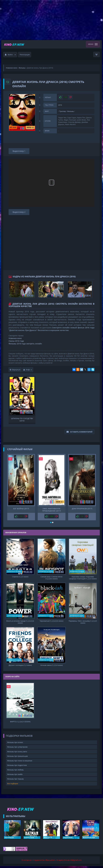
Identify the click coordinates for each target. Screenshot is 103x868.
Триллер (63, 111)
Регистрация (25, 55)
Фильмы (71, 111)
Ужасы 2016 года (16, 341)
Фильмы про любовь (15, 772)
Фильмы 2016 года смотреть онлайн (25, 344)
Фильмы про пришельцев (17, 758)
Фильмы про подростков (17, 767)
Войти (10, 55)
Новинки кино (15, 338)
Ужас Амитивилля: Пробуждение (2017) (52, 509)
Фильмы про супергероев (17, 749)
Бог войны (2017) (21, 509)
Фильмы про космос (15, 744)
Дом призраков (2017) (82, 509)
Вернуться (15, 370)
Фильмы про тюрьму (15, 781)
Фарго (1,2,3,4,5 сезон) (20, 724)
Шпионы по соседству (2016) (22, 419)
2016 (60, 105)
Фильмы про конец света (17, 753)
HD (11, 98)
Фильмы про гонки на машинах (20, 763)
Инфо (28, 370)
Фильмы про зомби (15, 776)
